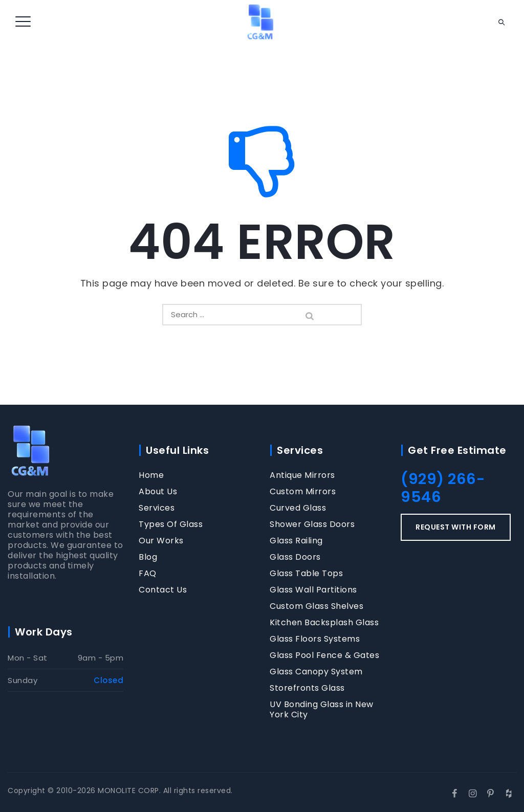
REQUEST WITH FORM (456, 527)
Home (151, 475)
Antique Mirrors (302, 475)
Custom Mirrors (303, 492)
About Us (158, 492)
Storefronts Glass (307, 688)
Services (157, 508)
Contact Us (163, 590)
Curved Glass (298, 508)
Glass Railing (296, 541)
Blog (148, 557)
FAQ (148, 574)
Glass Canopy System (316, 672)
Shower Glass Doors (312, 524)
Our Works (161, 541)
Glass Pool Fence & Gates (324, 655)
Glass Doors (295, 557)
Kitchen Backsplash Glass (324, 623)
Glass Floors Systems (315, 639)
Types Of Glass (171, 524)
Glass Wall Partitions (313, 590)
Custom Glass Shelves (316, 606)
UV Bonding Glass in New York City (322, 710)
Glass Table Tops (306, 574)
